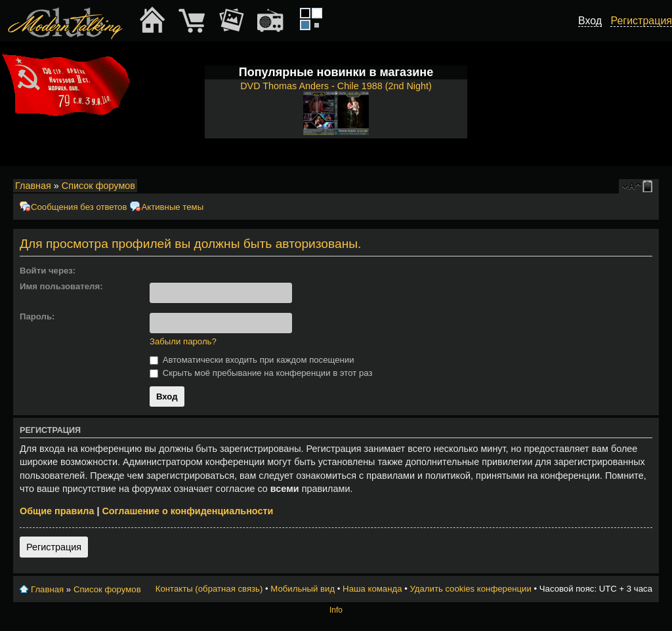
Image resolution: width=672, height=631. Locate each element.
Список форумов (98, 186)
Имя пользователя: (61, 286)
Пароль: (37, 316)
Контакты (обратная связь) (209, 589)
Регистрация (54, 547)
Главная (33, 186)
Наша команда (372, 589)
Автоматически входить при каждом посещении (252, 360)
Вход (590, 21)
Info (336, 610)
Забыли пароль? (183, 341)
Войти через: (48, 271)
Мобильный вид (650, 186)
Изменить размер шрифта (632, 186)
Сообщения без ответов (79, 207)
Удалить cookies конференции (470, 589)
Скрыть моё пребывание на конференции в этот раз (261, 373)
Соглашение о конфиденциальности (187, 511)
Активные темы (172, 207)
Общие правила (57, 511)
